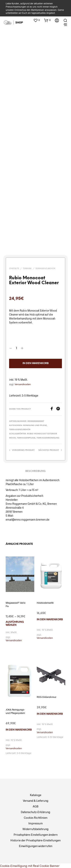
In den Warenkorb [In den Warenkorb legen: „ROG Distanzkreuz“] (50, 714)
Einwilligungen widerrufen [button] (36, 846)
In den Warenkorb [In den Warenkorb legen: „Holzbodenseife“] (50, 620)
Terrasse (27, 269)
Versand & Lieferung (36, 801)
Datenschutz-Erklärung (35, 812)
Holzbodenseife (45, 603)
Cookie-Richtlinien (36, 818)
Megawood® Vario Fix (16, 604)
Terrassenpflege (26, 438)
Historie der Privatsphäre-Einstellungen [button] (35, 840)
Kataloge (36, 795)
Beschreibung (35, 471)
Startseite (14, 269)
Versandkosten (23, 384)
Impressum (36, 823)
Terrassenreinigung (48, 438)
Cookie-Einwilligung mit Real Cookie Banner (30, 866)
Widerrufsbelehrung (35, 829)
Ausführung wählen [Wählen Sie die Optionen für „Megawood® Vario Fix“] (15, 624)
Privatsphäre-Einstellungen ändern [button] (36, 835)
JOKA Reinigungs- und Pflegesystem (15, 711)
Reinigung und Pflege (35, 426)
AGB (36, 806)
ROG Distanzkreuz (46, 697)
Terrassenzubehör (45, 269)
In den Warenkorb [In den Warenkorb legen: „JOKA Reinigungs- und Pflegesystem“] (19, 730)
